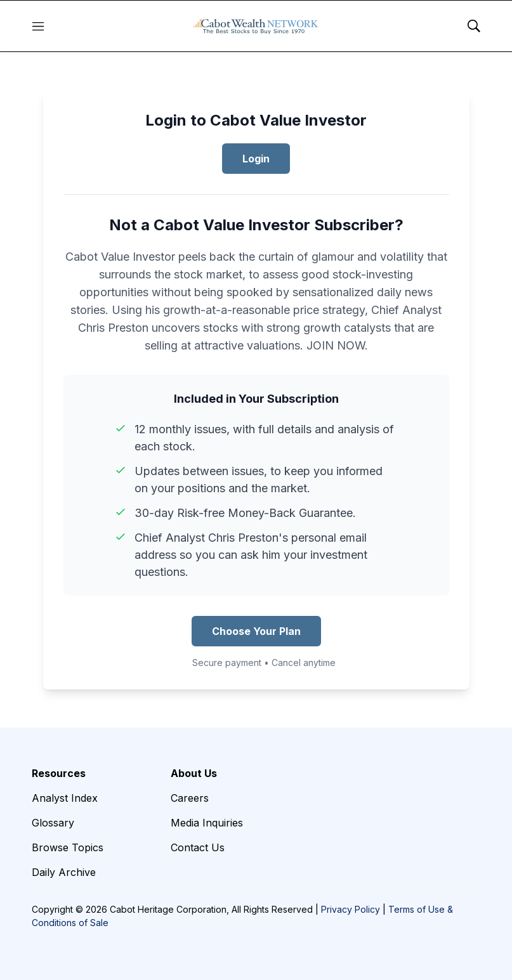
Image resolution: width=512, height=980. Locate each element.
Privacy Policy (351, 909)
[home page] (256, 26)
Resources (59, 773)
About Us (194, 773)
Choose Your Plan (256, 631)
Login (256, 159)
